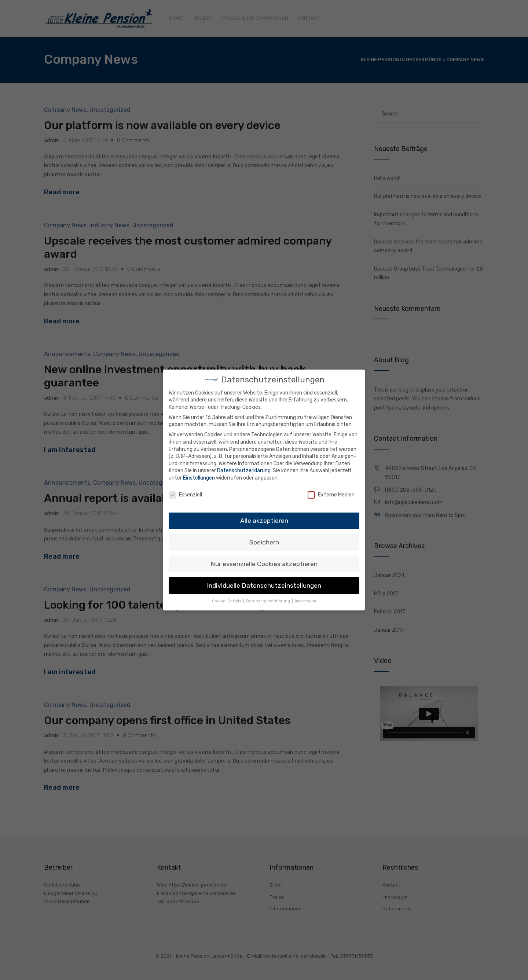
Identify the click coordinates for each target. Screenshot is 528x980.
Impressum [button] (305, 600)
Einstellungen (199, 477)
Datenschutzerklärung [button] (269, 600)
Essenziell (185, 494)
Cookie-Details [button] (227, 600)
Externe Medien (331, 494)
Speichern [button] (264, 541)
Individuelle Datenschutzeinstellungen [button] (264, 584)
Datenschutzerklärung (244, 470)
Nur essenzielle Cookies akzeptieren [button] (264, 563)
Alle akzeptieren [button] (264, 520)
